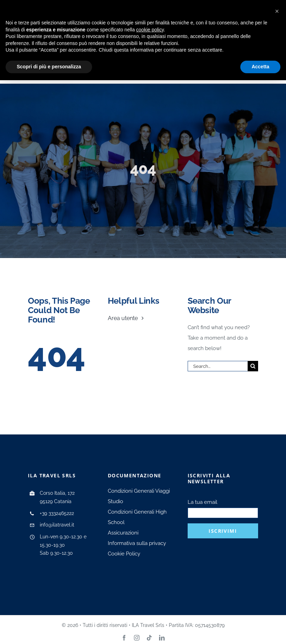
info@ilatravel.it (57, 525)
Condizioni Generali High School (137, 517)
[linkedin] (162, 638)
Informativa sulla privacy (137, 543)
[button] (277, 11)
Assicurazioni (123, 533)
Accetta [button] (260, 67)
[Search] (253, 366)
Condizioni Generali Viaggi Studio (139, 496)
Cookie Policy (124, 554)
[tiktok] (149, 638)
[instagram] (137, 638)
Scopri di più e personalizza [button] (49, 67)
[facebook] (124, 638)
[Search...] (218, 366)
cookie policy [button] (150, 30)
